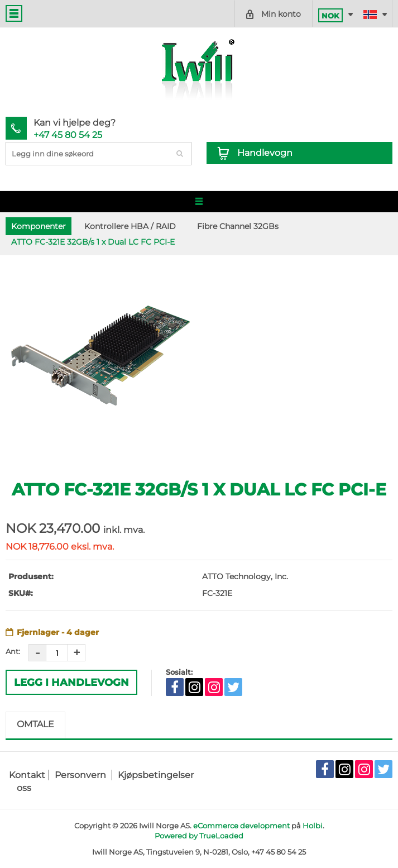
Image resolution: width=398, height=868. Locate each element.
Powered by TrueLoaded (199, 836)
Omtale (35, 724)
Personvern (80, 775)
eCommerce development (241, 826)
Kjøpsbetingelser (156, 775)
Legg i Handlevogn (71, 683)
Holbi (313, 826)
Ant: (13, 651)
